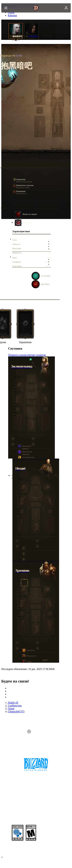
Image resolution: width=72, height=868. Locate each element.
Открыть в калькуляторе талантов (27, 355)
